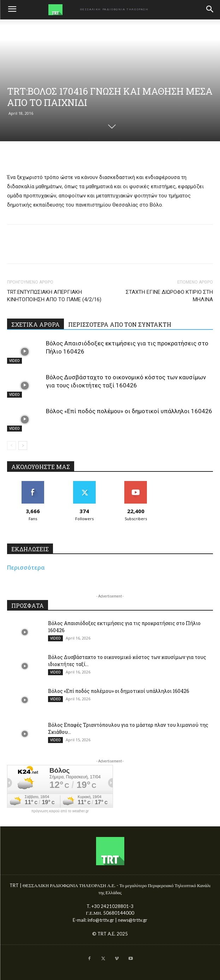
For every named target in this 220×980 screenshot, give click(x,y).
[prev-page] (11, 446)
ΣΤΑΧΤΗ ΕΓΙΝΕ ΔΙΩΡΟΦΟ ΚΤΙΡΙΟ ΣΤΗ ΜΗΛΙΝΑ (169, 296)
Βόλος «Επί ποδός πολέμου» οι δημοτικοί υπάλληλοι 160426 (129, 411)
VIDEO (14, 361)
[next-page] (23, 446)
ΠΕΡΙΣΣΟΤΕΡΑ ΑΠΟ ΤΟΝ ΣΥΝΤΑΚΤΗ (120, 324)
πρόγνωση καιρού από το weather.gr (60, 811)
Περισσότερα (26, 568)
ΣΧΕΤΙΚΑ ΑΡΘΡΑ (35, 324)
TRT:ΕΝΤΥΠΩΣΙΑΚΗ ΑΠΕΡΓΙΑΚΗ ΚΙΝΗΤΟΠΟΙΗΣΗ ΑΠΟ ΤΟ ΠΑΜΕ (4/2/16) (54, 296)
